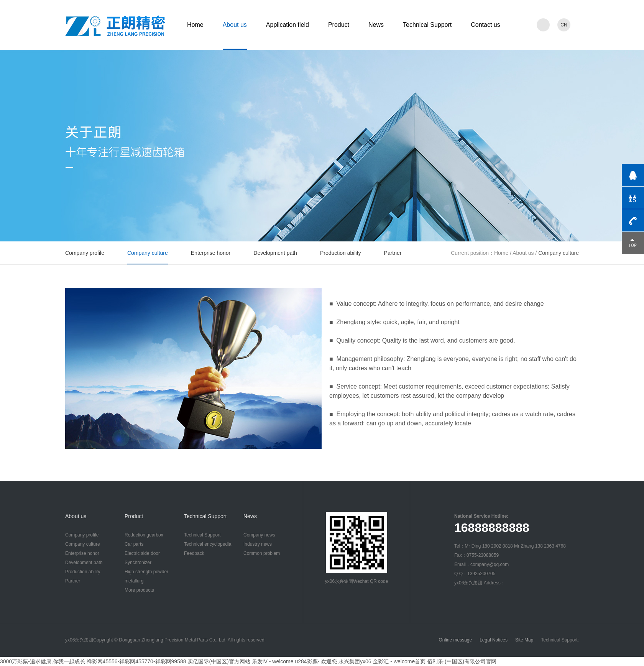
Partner (393, 253)
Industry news (258, 544)
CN (564, 25)
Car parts (134, 544)
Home (195, 25)
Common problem (262, 553)
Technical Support (427, 25)
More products (139, 590)
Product (339, 25)
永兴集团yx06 (355, 661)
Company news (259, 535)
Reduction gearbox (144, 535)
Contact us (485, 25)
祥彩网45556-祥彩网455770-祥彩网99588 (136, 661)
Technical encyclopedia (208, 544)
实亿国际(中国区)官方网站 (219, 661)
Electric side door (142, 553)
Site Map (524, 640)
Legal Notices (494, 640)
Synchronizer (138, 563)
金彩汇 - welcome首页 (399, 661)
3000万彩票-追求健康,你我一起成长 (43, 661)
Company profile (85, 253)
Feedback (194, 553)
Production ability (341, 253)
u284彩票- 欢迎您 (316, 661)
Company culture (148, 253)
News (376, 25)
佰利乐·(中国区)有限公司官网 (462, 661)
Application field (287, 25)
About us (235, 25)
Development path (275, 253)
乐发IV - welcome (273, 661)
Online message (455, 640)
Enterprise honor (211, 253)
